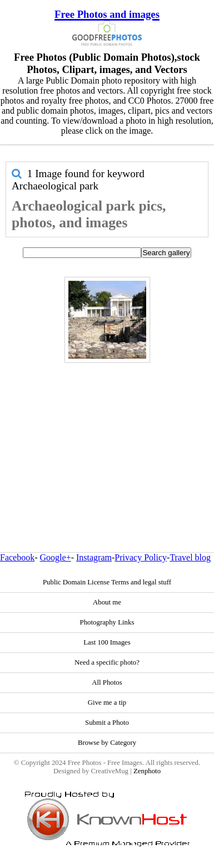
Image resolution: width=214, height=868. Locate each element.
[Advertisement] (104, 433)
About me (107, 602)
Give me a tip (107, 703)
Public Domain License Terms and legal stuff (107, 582)
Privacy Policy (141, 557)
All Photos (107, 682)
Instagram (94, 557)
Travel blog (190, 557)
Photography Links (107, 622)
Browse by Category (107, 743)
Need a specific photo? (107, 662)
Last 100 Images (107, 642)
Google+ (56, 557)
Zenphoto (147, 771)
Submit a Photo (107, 723)
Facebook (17, 557)
